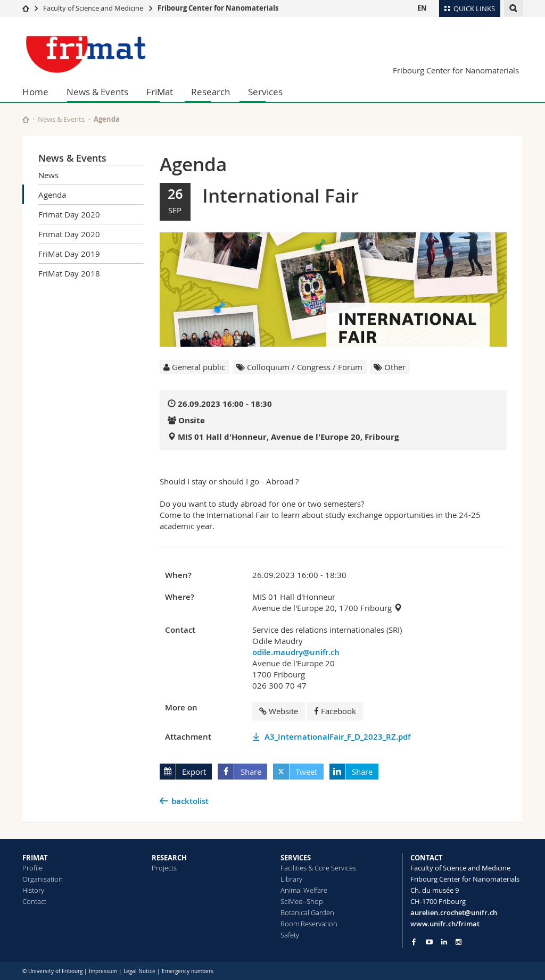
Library (291, 879)
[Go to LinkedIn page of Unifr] (444, 942)
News (48, 175)
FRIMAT (35, 858)
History (33, 890)
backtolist (190, 801)
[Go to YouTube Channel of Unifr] (429, 942)
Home (35, 92)
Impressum (103, 971)
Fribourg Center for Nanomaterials (218, 8)
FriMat (160, 92)
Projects (164, 868)
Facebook (335, 711)
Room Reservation (309, 924)
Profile (32, 868)
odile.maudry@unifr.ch (296, 652)
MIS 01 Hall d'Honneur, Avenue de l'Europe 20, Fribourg (288, 437)
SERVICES (296, 858)
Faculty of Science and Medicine (93, 8)
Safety (290, 935)
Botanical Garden (307, 912)
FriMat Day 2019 (69, 254)
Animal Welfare (304, 890)
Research (210, 92)
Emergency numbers (188, 971)
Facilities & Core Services (318, 868)
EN (422, 8)
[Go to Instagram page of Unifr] (459, 942)
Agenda (52, 195)
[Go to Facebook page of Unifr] (414, 942)
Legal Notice (139, 971)
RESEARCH (169, 858)
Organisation (43, 879)
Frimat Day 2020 (69, 214)
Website (279, 711)
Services (265, 92)
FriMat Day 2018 (69, 273)
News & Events (97, 92)
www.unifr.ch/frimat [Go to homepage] (445, 924)
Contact (34, 901)
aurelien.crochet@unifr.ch (454, 912)
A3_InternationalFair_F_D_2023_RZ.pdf (337, 737)
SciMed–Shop (302, 901)
